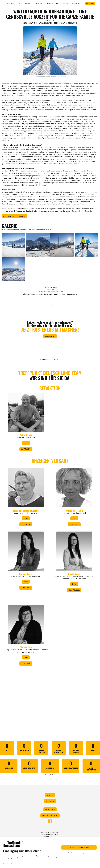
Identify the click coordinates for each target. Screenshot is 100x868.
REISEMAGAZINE (53, 4)
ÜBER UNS (50, 795)
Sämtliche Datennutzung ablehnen (79, 853)
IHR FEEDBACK (50, 809)
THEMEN (65, 4)
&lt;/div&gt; (50, 544)
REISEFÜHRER (39, 4)
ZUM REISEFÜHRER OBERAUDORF (14, 216)
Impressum (16, 864)
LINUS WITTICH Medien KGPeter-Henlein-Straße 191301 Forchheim (50, 835)
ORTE (20, 4)
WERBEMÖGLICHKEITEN (50, 815)
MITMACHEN (90, 4)
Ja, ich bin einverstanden (79, 847)
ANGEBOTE (76, 4)
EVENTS (28, 4)
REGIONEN (10, 4)
